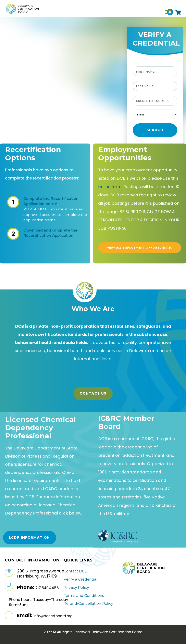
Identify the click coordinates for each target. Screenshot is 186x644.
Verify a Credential (80, 579)
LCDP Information (30, 537)
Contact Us (93, 393)
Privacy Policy (76, 587)
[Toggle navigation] (168, 12)
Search (155, 130)
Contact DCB (76, 571)
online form (110, 187)
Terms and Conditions (84, 596)
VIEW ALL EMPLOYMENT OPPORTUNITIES (139, 248)
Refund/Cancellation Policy (88, 604)
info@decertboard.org (53, 616)
